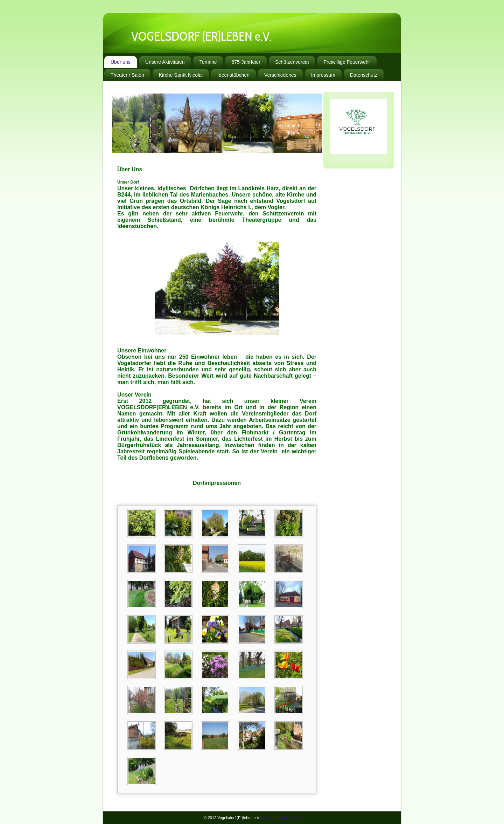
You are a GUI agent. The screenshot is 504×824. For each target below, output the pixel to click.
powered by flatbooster (281, 818)
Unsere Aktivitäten (165, 62)
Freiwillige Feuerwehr (347, 62)
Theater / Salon (127, 75)
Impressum (323, 75)
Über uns (121, 62)
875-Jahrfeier (246, 62)
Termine (208, 62)
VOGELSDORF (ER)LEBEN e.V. (201, 38)
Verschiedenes (280, 75)
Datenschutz (364, 75)
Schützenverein (292, 62)
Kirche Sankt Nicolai (181, 75)
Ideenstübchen (233, 75)
